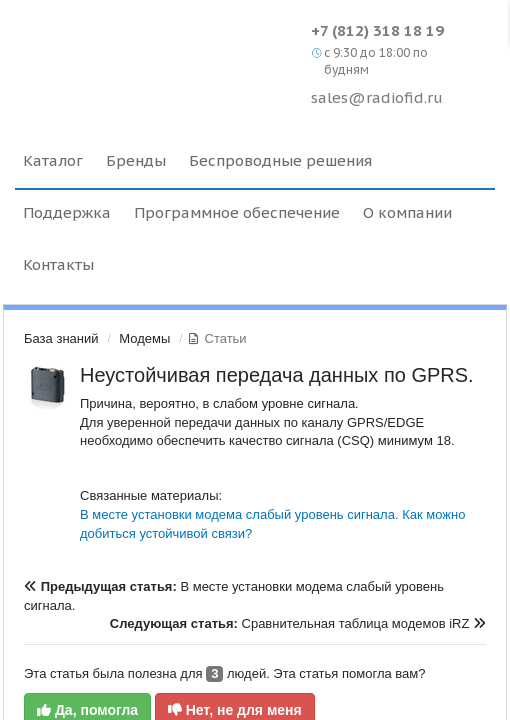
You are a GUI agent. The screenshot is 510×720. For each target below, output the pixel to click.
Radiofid (158, 50)
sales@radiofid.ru (377, 97)
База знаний (61, 338)
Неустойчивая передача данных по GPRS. (277, 375)
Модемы (144, 338)
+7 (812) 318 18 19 (377, 30)
